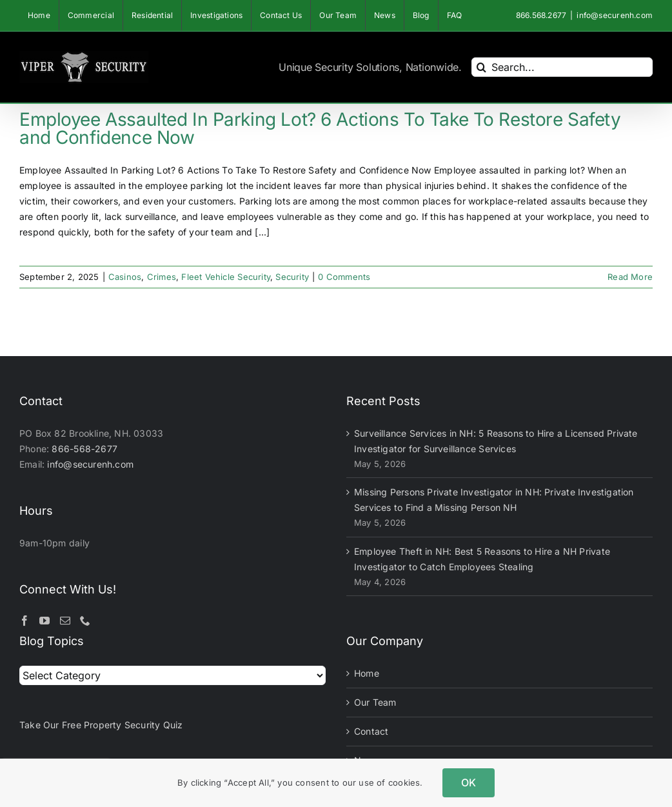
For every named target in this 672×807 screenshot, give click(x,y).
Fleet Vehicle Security (226, 277)
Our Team (375, 702)
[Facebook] (25, 621)
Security (292, 277)
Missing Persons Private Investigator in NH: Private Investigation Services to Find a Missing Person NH (494, 500)
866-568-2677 (84, 449)
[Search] (481, 67)
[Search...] (562, 67)
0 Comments (344, 277)
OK (469, 782)
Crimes (162, 277)
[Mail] (65, 621)
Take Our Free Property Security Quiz (101, 725)
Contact (371, 731)
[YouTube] (44, 621)
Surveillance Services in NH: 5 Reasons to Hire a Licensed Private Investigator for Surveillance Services (496, 441)
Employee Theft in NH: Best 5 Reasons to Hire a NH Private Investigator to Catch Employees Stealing (482, 559)
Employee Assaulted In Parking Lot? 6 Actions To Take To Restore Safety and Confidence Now (320, 128)
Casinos (125, 277)
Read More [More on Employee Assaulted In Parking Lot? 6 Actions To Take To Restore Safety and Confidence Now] (630, 277)
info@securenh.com (615, 15)
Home (367, 673)
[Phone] (85, 621)
